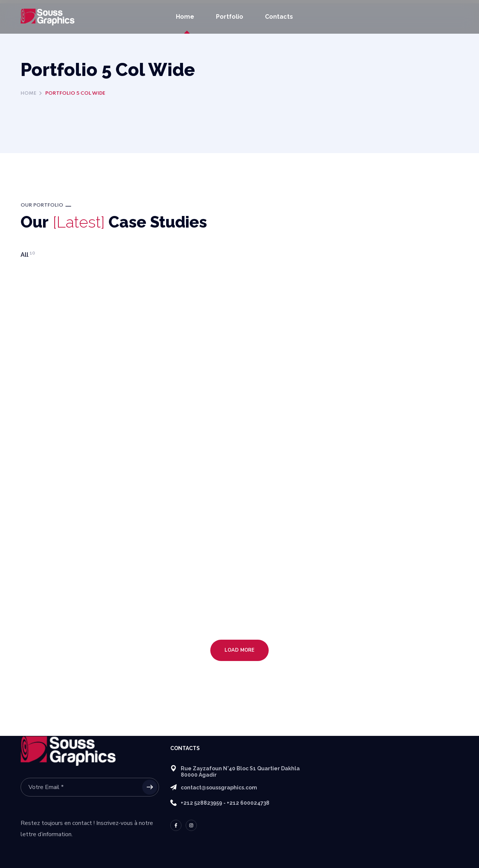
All (28, 255)
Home (28, 93)
